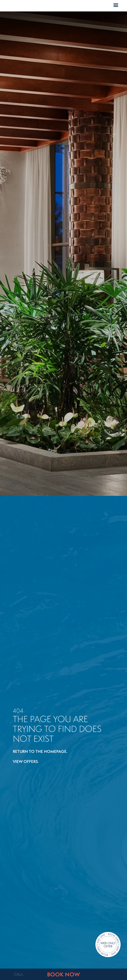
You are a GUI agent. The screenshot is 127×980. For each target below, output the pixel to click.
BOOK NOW (64, 974)
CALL (19, 974)
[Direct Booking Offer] (108, 945)
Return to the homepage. (40, 751)
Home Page (64, 6)
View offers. (26, 761)
